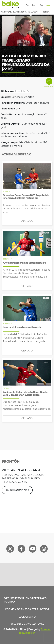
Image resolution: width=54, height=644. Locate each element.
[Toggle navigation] (48, 5)
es (33, 5)
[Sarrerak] (40, 4)
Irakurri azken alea (17, 490)
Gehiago (27, 221)
